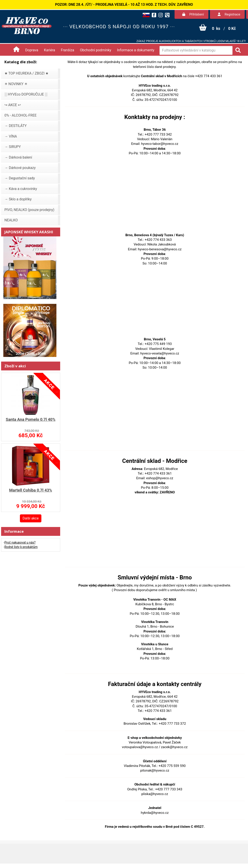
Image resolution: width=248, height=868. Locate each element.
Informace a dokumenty (136, 50)
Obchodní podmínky (96, 50)
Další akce (31, 518)
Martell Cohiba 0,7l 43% (31, 490)
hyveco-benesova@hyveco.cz (160, 249)
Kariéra (50, 50)
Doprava (32, 50)
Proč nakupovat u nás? (20, 542)
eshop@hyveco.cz (160, 478)
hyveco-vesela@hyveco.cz (160, 353)
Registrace (229, 14)
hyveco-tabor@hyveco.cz (160, 144)
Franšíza (67, 50)
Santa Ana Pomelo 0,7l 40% (31, 419)
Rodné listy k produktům (21, 547)
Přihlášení (193, 14)
